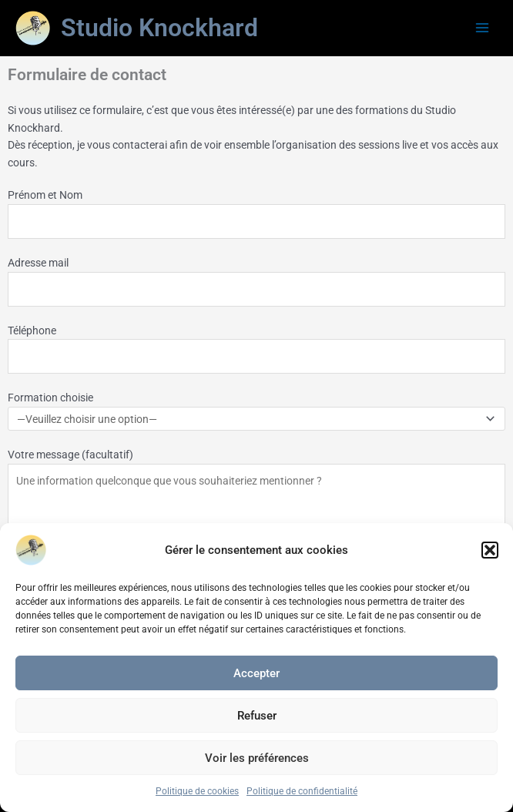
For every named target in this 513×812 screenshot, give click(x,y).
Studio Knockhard (159, 28)
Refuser (257, 716)
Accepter (256, 673)
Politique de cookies (197, 791)
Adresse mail (256, 282)
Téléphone (256, 349)
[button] (490, 550)
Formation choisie (256, 411)
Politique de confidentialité (302, 791)
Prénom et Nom (256, 214)
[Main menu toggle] (483, 28)
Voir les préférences (257, 758)
